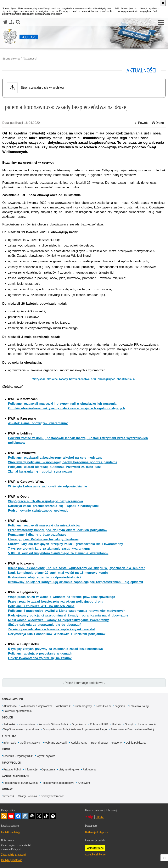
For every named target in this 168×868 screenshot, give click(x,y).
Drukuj (158, 123)
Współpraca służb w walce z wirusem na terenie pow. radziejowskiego (62, 597)
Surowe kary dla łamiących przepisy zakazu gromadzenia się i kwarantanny (66, 544)
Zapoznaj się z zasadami (14, 854)
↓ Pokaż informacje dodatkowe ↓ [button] (84, 683)
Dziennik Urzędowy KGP (18, 756)
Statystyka (9, 736)
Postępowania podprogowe (58, 783)
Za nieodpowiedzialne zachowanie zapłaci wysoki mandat (51, 629)
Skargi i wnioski (27, 796)
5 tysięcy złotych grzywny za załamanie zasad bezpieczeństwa (55, 649)
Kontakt (7, 789)
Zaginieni (120, 706)
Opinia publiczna (136, 743)
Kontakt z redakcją (11, 832)
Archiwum (84, 783)
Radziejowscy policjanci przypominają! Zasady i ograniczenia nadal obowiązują (68, 615)
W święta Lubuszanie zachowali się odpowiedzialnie (48, 486)
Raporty (117, 743)
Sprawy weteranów (52, 796)
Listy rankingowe (69, 769)
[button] (161, 22)
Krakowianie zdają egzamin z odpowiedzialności (45, 577)
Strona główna (11, 59)
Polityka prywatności (12, 860)
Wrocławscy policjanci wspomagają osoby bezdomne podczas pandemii (63, 462)
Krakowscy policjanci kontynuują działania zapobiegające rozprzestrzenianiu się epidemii (76, 582)
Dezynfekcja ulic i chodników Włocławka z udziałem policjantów (57, 634)
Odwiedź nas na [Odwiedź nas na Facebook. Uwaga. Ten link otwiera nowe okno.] (18, 816)
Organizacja (79, 724)
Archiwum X (63, 706)
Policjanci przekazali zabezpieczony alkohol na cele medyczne (55, 458)
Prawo (6, 749)
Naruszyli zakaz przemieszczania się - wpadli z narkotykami (53, 506)
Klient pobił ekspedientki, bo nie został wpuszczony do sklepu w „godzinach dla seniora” (76, 568)
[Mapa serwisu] (12, 22)
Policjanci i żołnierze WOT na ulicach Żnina (41, 606)
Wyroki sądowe (46, 756)
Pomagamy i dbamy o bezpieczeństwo (37, 535)
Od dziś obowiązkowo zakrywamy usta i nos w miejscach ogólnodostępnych (67, 408)
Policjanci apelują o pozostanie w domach (40, 653)
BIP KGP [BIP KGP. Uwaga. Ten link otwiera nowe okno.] (100, 817)
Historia (117, 724)
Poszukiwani (103, 706)
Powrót (141, 123)
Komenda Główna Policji (53, 724)
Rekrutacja (89, 769)
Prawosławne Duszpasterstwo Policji (133, 729)
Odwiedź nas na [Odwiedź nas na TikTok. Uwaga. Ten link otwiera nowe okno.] (46, 816)
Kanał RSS (4, 816)
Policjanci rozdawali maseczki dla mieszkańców (44, 525)
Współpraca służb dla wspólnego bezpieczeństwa (45, 501)
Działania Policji (12, 699)
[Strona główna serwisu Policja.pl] (5, 22)
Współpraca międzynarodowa (21, 729)
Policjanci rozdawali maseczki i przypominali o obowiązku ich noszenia (62, 404)
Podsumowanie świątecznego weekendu (38, 511)
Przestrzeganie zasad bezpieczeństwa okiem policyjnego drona (56, 601)
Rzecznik (9, 796)
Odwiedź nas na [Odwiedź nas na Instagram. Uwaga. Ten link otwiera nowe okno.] (25, 816)
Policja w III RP (99, 724)
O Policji (7, 717)
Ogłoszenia (48, 769)
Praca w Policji (11, 763)
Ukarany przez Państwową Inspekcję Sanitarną (43, 539)
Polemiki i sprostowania (18, 711)
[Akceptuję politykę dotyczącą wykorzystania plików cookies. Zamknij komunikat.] (163, 3)
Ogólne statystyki (30, 743)
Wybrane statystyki (56, 743)
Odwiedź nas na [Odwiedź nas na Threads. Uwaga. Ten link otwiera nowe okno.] (32, 816)
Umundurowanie (147, 724)
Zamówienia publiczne (16, 776)
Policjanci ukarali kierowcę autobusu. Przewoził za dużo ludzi (55, 467)
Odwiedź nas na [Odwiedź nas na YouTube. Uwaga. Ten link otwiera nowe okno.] (11, 816)
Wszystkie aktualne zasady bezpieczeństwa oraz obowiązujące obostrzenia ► (84, 379)
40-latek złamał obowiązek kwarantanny (38, 423)
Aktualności (30, 59)
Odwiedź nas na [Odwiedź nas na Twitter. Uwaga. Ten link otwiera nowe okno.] (39, 816)
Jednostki (9, 724)
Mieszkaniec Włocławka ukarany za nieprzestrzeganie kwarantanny (58, 620)
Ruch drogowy (83, 706)
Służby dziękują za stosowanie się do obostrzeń (45, 625)
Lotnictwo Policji (139, 706)
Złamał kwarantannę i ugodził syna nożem (40, 471)
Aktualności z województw (37, 706)
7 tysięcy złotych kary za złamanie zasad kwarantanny (49, 549)
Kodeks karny (79, 743)
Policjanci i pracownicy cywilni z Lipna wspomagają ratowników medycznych (67, 611)
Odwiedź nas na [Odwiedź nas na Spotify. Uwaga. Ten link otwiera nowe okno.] (53, 816)
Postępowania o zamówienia (21, 783)
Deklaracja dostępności (97, 832)
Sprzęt (129, 724)
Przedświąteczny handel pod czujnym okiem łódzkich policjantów (58, 530)
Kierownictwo (27, 724)
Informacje (10, 743)
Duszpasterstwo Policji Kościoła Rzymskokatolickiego (75, 729)
